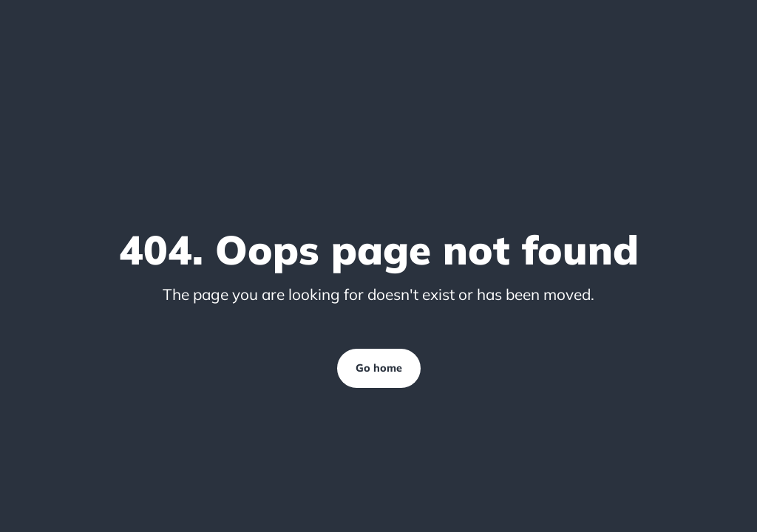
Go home (379, 368)
